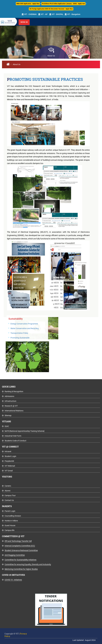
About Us (17, 64)
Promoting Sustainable (20, 338)
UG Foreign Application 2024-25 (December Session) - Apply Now (51, 9)
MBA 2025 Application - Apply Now (28, 4)
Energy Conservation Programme (24, 324)
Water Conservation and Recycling (25, 328)
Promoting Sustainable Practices (45, 79)
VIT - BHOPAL (56, 14)
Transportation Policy (19, 333)
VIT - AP (43, 14)
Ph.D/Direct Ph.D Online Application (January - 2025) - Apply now (63, 4)
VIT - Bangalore (73, 14)
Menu (24, 22)
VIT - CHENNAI (29, 14)
